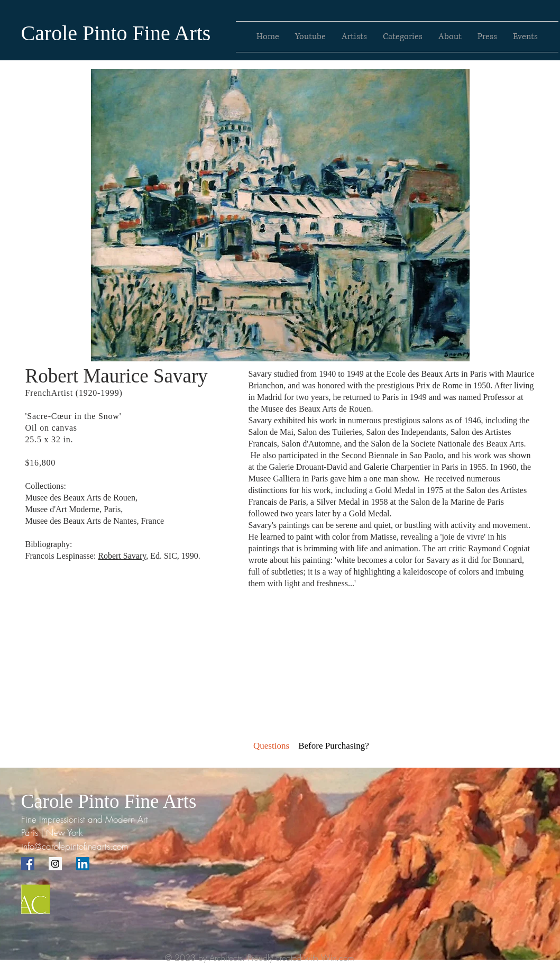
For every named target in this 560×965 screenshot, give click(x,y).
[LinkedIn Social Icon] (83, 864)
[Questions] (272, 746)
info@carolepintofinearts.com (75, 846)
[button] (334, 746)
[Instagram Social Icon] (55, 864)
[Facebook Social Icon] (28, 864)
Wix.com (338, 958)
